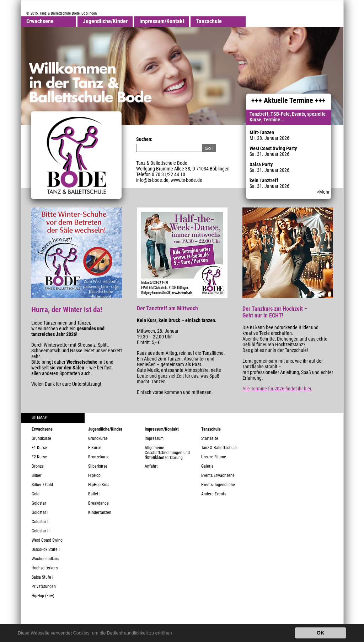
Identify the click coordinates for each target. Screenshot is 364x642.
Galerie (207, 466)
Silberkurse (98, 466)
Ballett (94, 494)
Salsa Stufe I (42, 577)
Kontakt (151, 457)
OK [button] (321, 633)
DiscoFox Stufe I (46, 549)
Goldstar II (41, 522)
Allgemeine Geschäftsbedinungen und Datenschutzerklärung (167, 450)
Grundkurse (41, 438)
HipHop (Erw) (43, 596)
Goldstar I (40, 512)
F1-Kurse (39, 448)
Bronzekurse (99, 457)
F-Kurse (95, 448)
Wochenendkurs (45, 559)
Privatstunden (44, 586)
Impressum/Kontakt (162, 21)
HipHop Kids (99, 485)
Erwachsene (40, 21)
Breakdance (98, 503)
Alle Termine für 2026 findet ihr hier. (277, 389)
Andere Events (214, 494)
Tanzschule (209, 21)
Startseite (210, 438)
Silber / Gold (42, 485)
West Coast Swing (47, 540)
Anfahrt (151, 466)
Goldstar (39, 503)
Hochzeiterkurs (45, 568)
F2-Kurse (39, 457)
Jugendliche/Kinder (105, 21)
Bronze (38, 466)
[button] (174, 634)
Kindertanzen (100, 512)
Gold (36, 494)
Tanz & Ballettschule (219, 448)
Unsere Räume (214, 457)
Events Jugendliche (218, 485)
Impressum (154, 438)
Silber (37, 475)
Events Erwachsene (218, 475)
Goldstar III (41, 531)
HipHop (94, 475)
